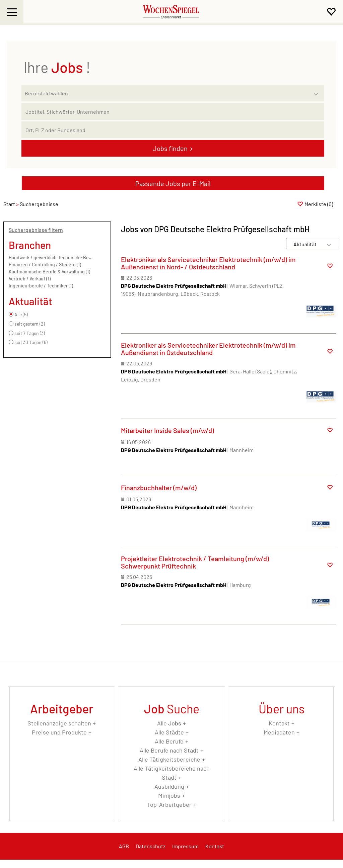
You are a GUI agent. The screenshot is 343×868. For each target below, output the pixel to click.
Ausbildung (169, 786)
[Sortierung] (306, 244)
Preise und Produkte (59, 732)
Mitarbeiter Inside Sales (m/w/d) (167, 430)
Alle (169, 723)
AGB (124, 846)
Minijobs (169, 795)
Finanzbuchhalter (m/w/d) (159, 488)
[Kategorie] (166, 93)
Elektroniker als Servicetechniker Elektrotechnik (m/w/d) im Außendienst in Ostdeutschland (208, 349)
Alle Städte (169, 732)
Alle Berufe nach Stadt (169, 750)
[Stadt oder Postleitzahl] (173, 130)
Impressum (185, 846)
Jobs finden (170, 148)
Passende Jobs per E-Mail (173, 183)
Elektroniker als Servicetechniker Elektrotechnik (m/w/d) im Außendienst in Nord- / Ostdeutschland (208, 263)
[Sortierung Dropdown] (329, 244)
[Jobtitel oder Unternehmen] (173, 111)
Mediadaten (279, 732)
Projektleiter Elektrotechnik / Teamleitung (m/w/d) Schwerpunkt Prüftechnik (195, 562)
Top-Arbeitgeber (169, 804)
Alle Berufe (169, 741)
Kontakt (279, 723)
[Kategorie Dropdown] (318, 91)
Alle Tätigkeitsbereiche (169, 759)
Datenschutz (151, 846)
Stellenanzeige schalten (59, 723)
